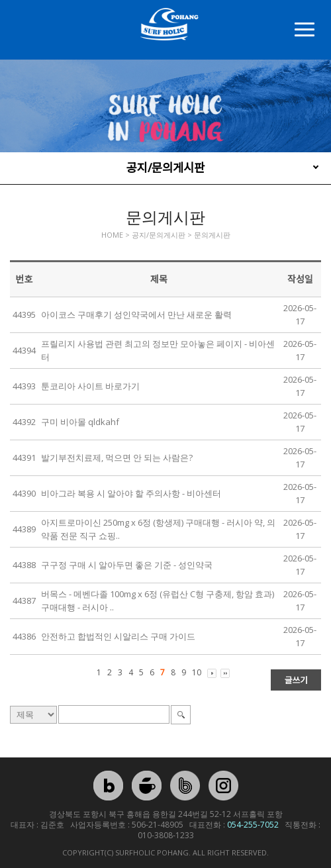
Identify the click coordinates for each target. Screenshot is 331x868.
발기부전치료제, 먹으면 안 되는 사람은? (117, 458)
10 (197, 672)
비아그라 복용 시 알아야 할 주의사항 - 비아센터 (131, 493)
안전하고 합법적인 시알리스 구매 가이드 (118, 636)
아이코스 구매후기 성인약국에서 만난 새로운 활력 (136, 314)
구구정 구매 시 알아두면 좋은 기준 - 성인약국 (127, 565)
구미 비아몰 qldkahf (80, 422)
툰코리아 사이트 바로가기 (90, 386)
